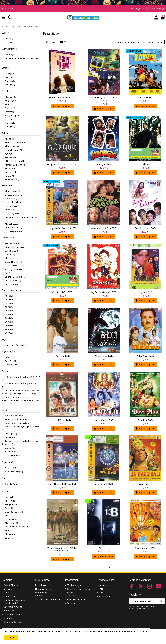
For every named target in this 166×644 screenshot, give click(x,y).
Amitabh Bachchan (15, 165)
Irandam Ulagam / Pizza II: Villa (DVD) (104, 99)
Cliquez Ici (143, 631)
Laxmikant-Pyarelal (15, 277)
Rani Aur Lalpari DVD (145, 228)
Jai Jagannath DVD (104, 484)
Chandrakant (12, 191)
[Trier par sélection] (149, 42)
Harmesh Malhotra (15, 202)
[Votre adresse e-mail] (143, 601)
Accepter (11, 637)
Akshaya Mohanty (15, 243)
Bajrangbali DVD (145, 484)
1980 (9, 311)
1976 (9, 303)
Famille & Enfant (14, 451)
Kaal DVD (145, 164)
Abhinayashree (13, 146)
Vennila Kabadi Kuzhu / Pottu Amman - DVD (62, 549)
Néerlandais (12, 119)
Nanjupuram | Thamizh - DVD (62, 164)
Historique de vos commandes (44, 590)
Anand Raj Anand (14, 247)
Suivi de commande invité (48, 599)
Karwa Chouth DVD (104, 420)
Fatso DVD (145, 97)
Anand (9, 176)
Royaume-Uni (13, 365)
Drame (10, 448)
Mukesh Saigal (13, 224)
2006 (9, 325)
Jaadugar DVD (104, 164)
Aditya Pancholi (13, 150)
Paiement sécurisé (76, 599)
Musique (8, 589)
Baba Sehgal (12, 251)
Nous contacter (106, 585)
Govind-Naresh (13, 262)
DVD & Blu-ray (11, 585)
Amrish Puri (12, 168)
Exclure (10, 55)
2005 (9, 322)
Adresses (40, 596)
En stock (11, 468)
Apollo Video (12, 501)
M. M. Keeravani (14, 281)
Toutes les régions (15, 345)
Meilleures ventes (12, 614)
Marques (8, 618)
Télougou (11, 85)
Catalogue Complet (13, 622)
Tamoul (10, 81)
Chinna (10, 258)
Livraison (71, 596)
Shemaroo (11, 534)
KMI (8, 516)
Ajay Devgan (12, 157)
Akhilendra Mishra (15, 161)
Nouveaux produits (13, 607)
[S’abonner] (161, 601)
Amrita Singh (12, 172)
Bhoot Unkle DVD (104, 356)
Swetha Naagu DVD (145, 548)
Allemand (11, 97)
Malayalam (11, 77)
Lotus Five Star (13, 519)
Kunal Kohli (12, 210)
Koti (8, 273)
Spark (9, 538)
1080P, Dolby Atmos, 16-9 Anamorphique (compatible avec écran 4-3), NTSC (20, 400)
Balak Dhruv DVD (145, 356)
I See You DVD (62, 356)
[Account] (156, 18)
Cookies (71, 603)
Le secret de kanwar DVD (62, 97)
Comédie (10, 437)
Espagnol (11, 108)
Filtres (51, 42)
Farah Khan (12, 199)
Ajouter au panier (62, 106)
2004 (9, 318)
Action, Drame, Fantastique (19, 419)
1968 (9, 296)
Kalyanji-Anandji (14, 269)
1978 (9, 307)
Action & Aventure (15, 416)
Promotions (9, 611)
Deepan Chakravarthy (17, 195)
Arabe (9, 104)
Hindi (9, 74)
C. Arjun (10, 254)
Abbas (9, 139)
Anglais (10, 101)
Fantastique (12, 455)
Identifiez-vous (42, 585)
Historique (11, 459)
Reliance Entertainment (17, 527)
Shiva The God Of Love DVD (62, 484)
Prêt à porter (10, 596)
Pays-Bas (11, 361)
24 (160, 42)
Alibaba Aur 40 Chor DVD (104, 228)
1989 (9, 314)
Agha (9, 154)
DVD (9, 42)
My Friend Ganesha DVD (104, 292)
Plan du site (7, 8)
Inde (8, 357)
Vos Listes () (156, 8)
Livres (6, 593)
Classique (11, 434)
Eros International (15, 512)
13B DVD (104, 548)
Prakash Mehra (13, 228)
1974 (9, 299)
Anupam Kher (13, 180)
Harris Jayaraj (13, 266)
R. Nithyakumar (13, 231)
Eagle (9, 508)
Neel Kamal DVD (62, 420)
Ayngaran (11, 504)
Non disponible (14, 472)
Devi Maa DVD (145, 420)
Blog (101, 593)
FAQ (101, 589)
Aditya (9, 497)
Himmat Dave (12, 206)
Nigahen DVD (145, 292)
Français (138, 8)
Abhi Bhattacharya (15, 142)
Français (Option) (14, 115)
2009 (9, 333)
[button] (4, 18)
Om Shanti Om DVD (62, 292)
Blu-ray (10, 39)
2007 (9, 329)
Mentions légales (75, 585)
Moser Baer (12, 523)
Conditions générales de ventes (79, 590)
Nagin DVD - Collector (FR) (62, 228)
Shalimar (10, 530)
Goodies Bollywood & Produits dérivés (14, 602)
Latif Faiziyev (12, 213)
